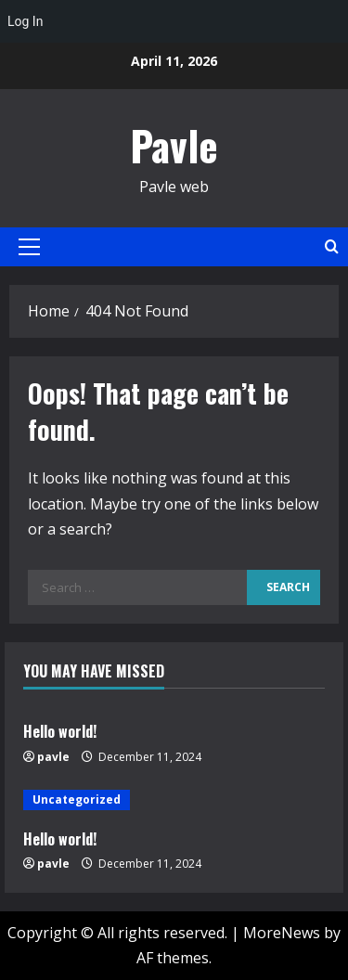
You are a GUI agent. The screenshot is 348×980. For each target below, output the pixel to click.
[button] (29, 247)
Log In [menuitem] (25, 21)
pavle (53, 757)
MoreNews (282, 933)
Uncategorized (77, 799)
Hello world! (60, 731)
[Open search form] (332, 246)
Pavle (174, 145)
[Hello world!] (174, 800)
